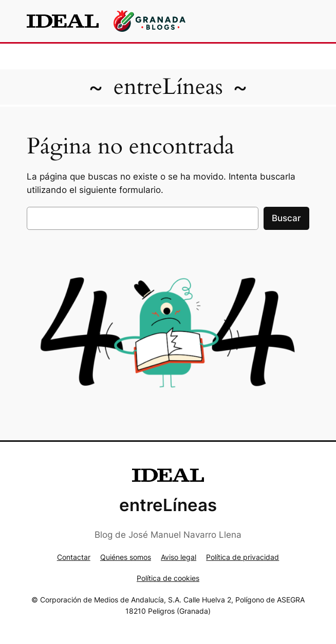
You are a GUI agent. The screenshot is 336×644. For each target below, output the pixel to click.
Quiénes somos (126, 557)
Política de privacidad (242, 557)
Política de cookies (168, 578)
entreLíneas (168, 87)
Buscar (286, 218)
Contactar (74, 557)
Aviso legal (179, 557)
